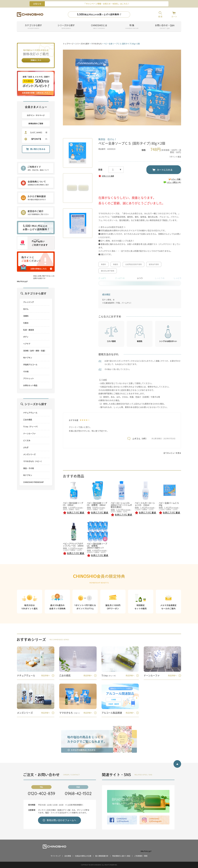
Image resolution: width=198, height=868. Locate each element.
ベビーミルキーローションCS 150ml (145, 504)
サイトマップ (56, 856)
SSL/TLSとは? (22, 282)
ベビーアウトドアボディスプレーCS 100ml (73, 545)
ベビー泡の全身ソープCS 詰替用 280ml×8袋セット (97, 546)
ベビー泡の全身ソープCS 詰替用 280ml (97, 504)
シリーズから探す (66, 27)
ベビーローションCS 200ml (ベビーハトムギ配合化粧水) (121, 505)
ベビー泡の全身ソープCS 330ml (73, 504)
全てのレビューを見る (172, 453)
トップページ (68, 44)
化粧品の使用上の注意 (83, 856)
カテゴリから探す (33, 27)
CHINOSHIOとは (99, 27)
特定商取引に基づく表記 (121, 856)
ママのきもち (96, 44)
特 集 (132, 27)
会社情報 (68, 856)
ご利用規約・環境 (141, 856)
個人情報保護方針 (102, 856)
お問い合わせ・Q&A (165, 27)
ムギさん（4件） (140, 439)
